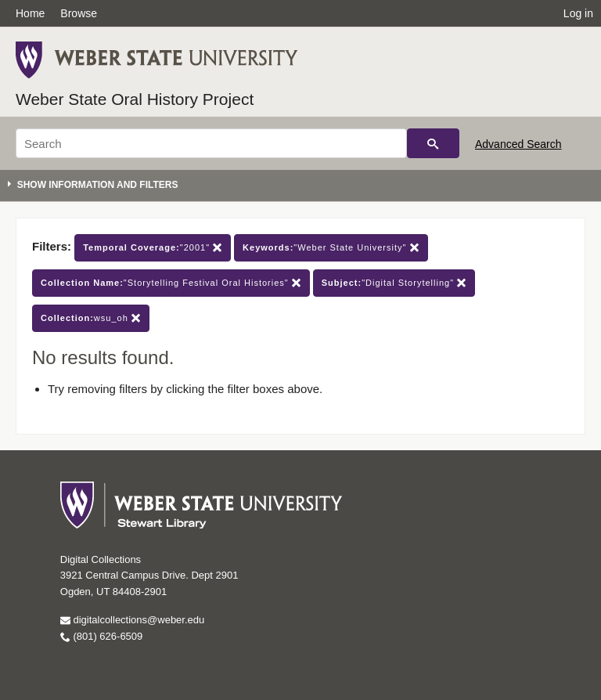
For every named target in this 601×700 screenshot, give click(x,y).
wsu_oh (91, 318)
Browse (79, 13)
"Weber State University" (331, 248)
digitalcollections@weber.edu (132, 620)
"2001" (153, 248)
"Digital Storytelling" (394, 283)
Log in (578, 13)
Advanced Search (518, 144)
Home (30, 13)
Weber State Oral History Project (135, 99)
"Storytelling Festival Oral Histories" (171, 283)
